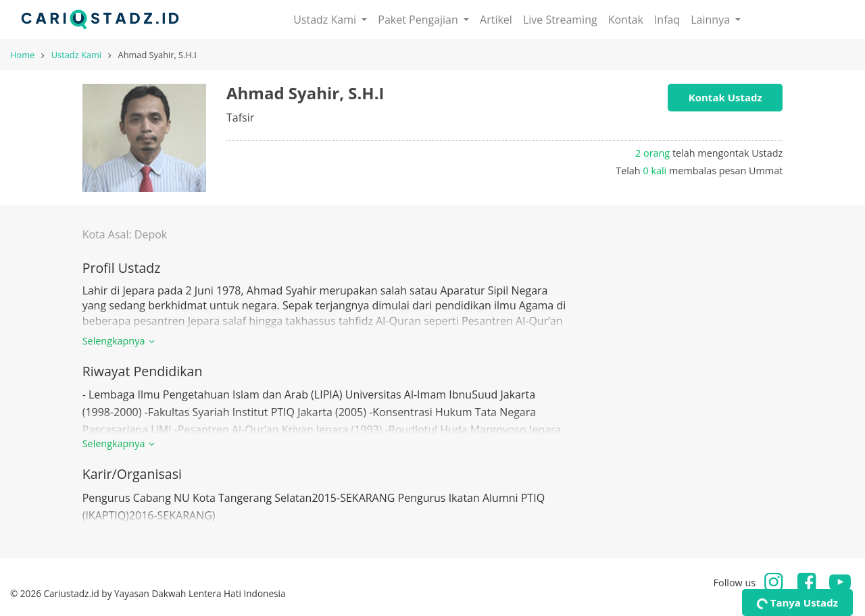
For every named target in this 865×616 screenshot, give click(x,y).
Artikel (496, 20)
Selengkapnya (121, 341)
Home (22, 55)
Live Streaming (560, 20)
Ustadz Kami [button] (326, 20)
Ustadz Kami (76, 55)
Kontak (626, 20)
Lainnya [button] (712, 20)
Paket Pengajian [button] (419, 20)
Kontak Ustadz (725, 97)
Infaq (667, 20)
